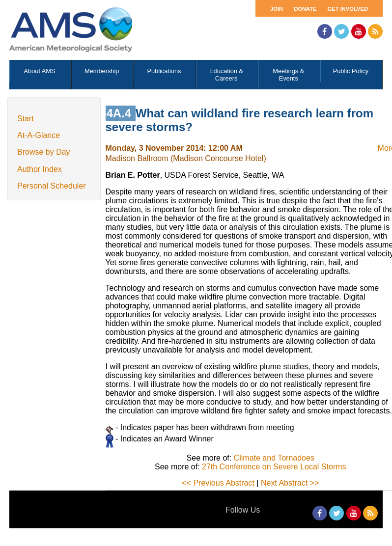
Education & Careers (226, 75)
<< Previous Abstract (218, 483)
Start (26, 119)
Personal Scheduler (52, 186)
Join (277, 9)
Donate (305, 9)
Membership (102, 71)
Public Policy (351, 71)
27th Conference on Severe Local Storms (274, 467)
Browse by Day (44, 152)
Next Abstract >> (290, 483)
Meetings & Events (288, 75)
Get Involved (348, 9)
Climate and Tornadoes (274, 458)
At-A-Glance (39, 135)
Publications (164, 71)
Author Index (40, 169)
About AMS (40, 71)
